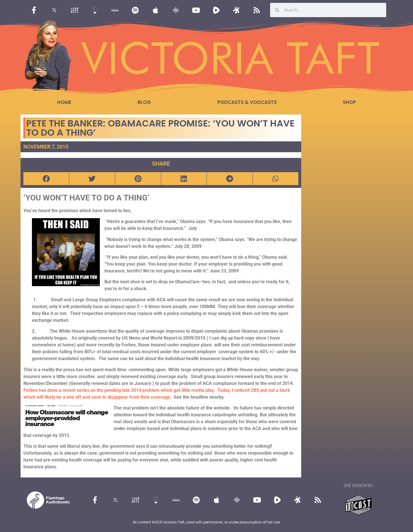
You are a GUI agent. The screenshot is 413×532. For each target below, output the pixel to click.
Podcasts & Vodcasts (247, 102)
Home (64, 102)
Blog (144, 102)
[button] (46, 179)
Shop (349, 102)
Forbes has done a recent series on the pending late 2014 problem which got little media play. (120, 390)
